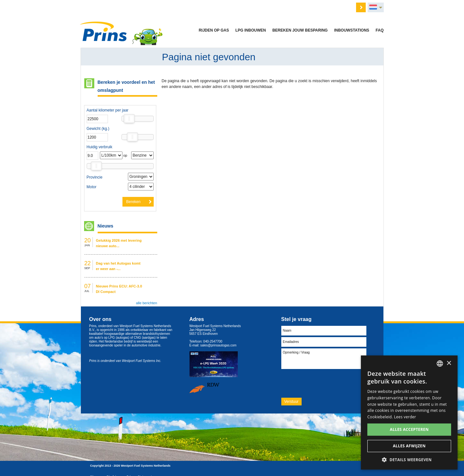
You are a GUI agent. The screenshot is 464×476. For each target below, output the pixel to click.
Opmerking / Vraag (324, 359)
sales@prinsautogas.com (218, 345)
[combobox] (440, 364)
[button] (409, 460)
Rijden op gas (214, 30)
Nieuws (259, 7)
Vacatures (215, 7)
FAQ (380, 30)
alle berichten (146, 303)
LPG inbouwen (251, 30)
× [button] (449, 363)
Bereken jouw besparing (300, 30)
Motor (92, 187)
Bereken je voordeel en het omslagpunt (126, 86)
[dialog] (409, 413)
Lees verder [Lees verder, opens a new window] (405, 417)
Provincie (95, 177)
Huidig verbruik (100, 147)
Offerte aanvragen (184, 7)
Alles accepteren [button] (409, 429)
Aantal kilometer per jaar (108, 110)
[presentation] (330, 383)
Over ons (238, 7)
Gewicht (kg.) (98, 129)
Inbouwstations (352, 30)
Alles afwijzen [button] (409, 446)
